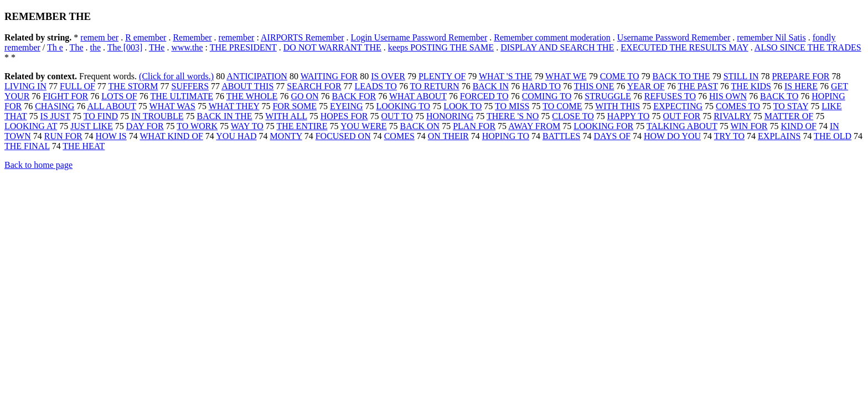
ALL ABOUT (111, 106)
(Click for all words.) (176, 76)
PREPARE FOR (800, 76)
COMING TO (547, 96)
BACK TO (779, 96)
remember (237, 37)
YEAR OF (646, 86)
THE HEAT (84, 146)
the (95, 47)
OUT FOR (681, 116)
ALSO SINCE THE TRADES (808, 47)
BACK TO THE (681, 76)
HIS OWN (728, 96)
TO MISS (512, 106)
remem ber (99, 37)
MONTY (286, 136)
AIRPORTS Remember (303, 37)
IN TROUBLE (157, 116)
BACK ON (420, 126)
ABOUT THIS (247, 86)
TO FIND (101, 116)
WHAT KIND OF (171, 136)
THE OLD (833, 136)
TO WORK (197, 126)
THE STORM (133, 86)
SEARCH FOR (314, 86)
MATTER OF (789, 116)
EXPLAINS (779, 136)
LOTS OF (119, 96)
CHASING (55, 106)
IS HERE (801, 86)
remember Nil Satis (771, 37)
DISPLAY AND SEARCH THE (557, 47)
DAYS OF (612, 136)
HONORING (450, 116)
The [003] (125, 47)
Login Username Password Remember (419, 37)
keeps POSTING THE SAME (441, 47)
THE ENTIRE (302, 126)
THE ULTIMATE (182, 96)
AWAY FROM (534, 126)
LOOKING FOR (603, 126)
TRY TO (729, 136)
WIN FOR (749, 126)
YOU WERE (364, 126)
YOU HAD (236, 136)
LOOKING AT (31, 126)
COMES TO (738, 106)
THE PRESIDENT (243, 47)
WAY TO (247, 126)
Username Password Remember (674, 37)
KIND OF (799, 126)
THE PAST (697, 86)
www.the (187, 47)
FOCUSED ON (343, 136)
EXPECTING (678, 106)
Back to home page (38, 165)
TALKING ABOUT (682, 126)
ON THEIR (448, 136)
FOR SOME (294, 106)
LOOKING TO (404, 106)
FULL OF (77, 86)
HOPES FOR (344, 116)
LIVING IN (25, 86)
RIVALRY (732, 116)
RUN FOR (63, 136)
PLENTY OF (442, 76)
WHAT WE (566, 76)
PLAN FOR (474, 126)
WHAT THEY (234, 106)
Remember (192, 37)
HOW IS (111, 136)
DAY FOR (145, 126)
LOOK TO (463, 106)
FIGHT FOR (65, 96)
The (77, 47)
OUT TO (397, 116)
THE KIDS (751, 86)
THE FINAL (27, 146)
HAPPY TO (629, 116)
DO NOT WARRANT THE (332, 47)
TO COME (562, 106)
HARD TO (541, 86)
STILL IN (741, 76)
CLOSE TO (573, 116)
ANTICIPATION (257, 76)
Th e (55, 47)
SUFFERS (190, 86)
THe (157, 47)
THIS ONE (594, 86)
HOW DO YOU (672, 136)
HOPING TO (506, 136)
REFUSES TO (670, 96)
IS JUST (55, 116)
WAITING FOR (329, 76)
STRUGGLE (608, 96)
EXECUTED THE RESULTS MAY (684, 47)
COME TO (620, 76)
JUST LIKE (92, 126)
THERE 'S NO (513, 116)
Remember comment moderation (552, 37)
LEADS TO (376, 86)
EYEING (347, 106)
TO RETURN (435, 86)
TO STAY (791, 106)
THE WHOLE (252, 96)
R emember (146, 37)
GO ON (304, 96)
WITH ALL (286, 116)
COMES (399, 136)
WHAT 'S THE (506, 76)
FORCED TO (484, 96)
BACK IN (491, 86)
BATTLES (561, 136)
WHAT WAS (172, 106)
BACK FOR (354, 96)
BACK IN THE (224, 116)
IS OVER (388, 76)
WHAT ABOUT (418, 96)
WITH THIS (618, 106)
